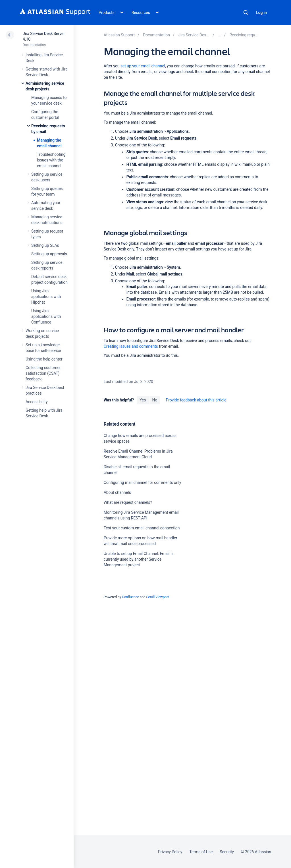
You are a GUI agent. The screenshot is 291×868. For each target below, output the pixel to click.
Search (246, 13)
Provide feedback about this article (196, 400)
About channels (117, 492)
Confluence (130, 597)
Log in (261, 13)
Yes (143, 400)
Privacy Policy (170, 852)
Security (227, 852)
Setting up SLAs (45, 245)
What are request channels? (128, 502)
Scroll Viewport (157, 597)
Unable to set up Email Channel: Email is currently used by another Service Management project (139, 559)
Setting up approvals (49, 254)
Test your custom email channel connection (142, 528)
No (155, 400)
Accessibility (37, 402)
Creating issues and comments (131, 346)
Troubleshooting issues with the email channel (51, 160)
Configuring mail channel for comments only (143, 482)
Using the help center (44, 359)
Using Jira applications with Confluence (46, 316)
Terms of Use (201, 852)
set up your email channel (143, 66)
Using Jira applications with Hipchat (46, 297)
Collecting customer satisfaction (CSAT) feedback (43, 373)
